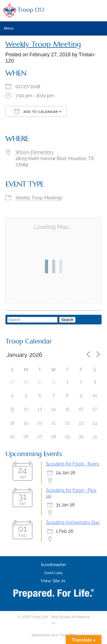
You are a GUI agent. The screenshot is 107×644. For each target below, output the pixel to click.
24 (95, 423)
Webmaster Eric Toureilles (53, 635)
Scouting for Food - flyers (72, 464)
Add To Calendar (36, 111)
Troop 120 (31, 10)
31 (95, 437)
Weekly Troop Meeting (43, 44)
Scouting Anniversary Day (73, 522)
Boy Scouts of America (70, 617)
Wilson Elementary (35, 152)
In (53, 623)
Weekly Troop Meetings (39, 198)
